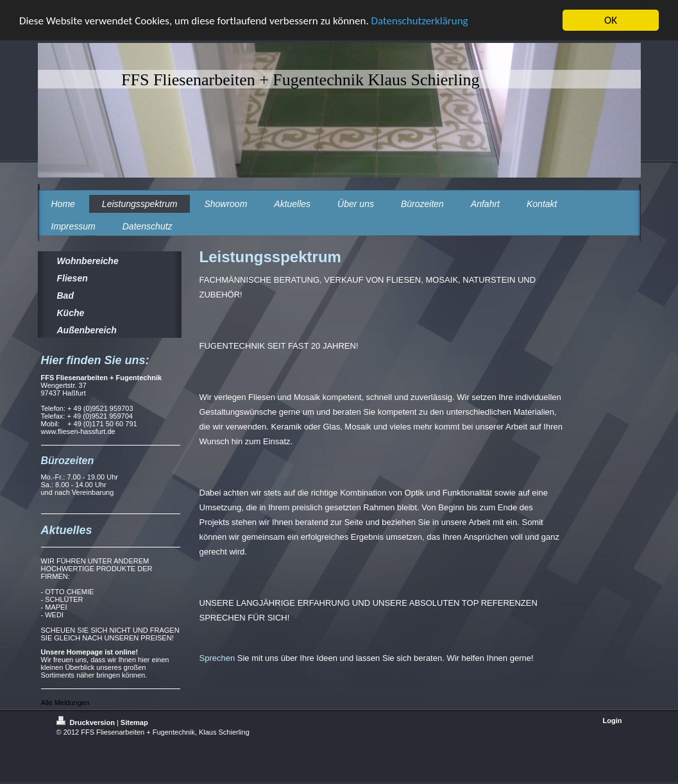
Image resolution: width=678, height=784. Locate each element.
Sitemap (134, 722)
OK (611, 20)
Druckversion (87, 722)
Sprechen (217, 658)
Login (613, 721)
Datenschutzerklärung (420, 21)
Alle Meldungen (65, 703)
